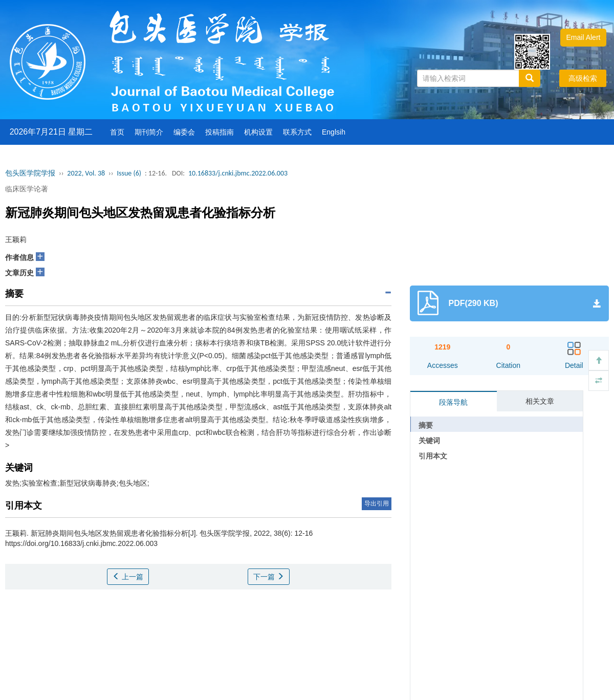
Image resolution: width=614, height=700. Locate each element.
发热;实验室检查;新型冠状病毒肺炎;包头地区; (77, 483)
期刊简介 (149, 132)
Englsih (334, 132)
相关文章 (540, 401)
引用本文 (433, 456)
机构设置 (258, 132)
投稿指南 (220, 132)
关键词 (429, 441)
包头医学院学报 (30, 173)
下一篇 (269, 577)
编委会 (184, 132)
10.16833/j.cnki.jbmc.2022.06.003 (238, 173)
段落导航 (453, 402)
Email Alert (584, 37)
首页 (117, 132)
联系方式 (297, 132)
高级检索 (583, 78)
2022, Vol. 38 (86, 173)
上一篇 (128, 577)
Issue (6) (129, 173)
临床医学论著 (27, 189)
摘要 (426, 425)
